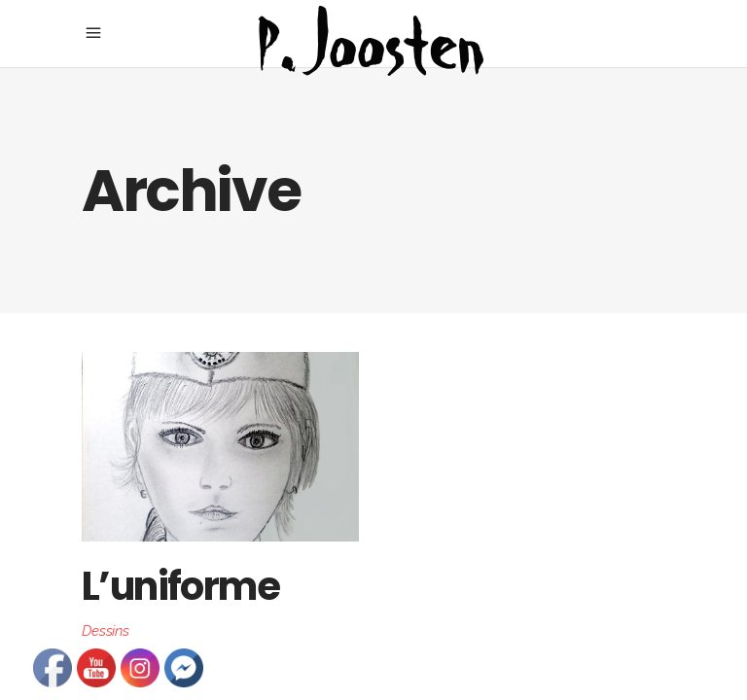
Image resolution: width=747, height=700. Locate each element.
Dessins (106, 631)
